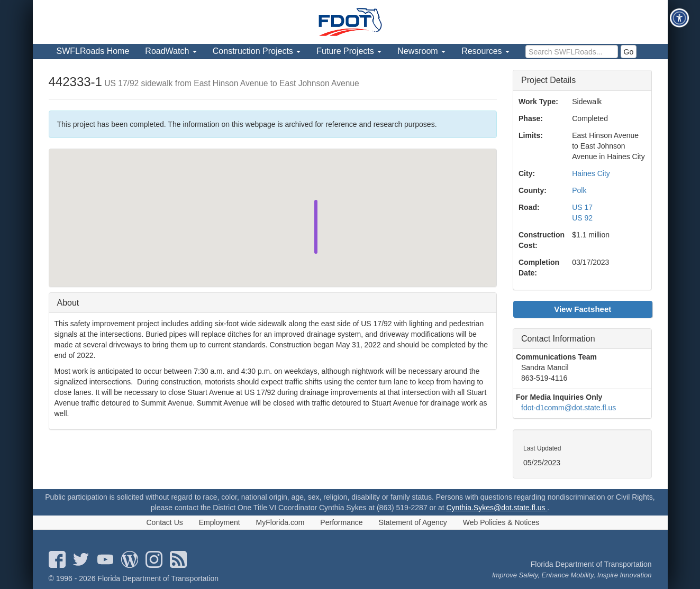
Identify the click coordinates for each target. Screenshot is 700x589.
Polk (579, 190)
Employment (220, 522)
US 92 (582, 218)
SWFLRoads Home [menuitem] (93, 51)
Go (629, 52)
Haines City (591, 173)
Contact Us (165, 522)
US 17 (582, 207)
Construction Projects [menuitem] (257, 51)
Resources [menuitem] (485, 51)
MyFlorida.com (280, 522)
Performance (341, 522)
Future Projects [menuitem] (349, 51)
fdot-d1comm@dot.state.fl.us (569, 408)
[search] (572, 52)
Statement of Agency (413, 522)
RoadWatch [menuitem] (171, 51)
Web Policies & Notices (501, 522)
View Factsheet (583, 309)
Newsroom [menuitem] (421, 51)
